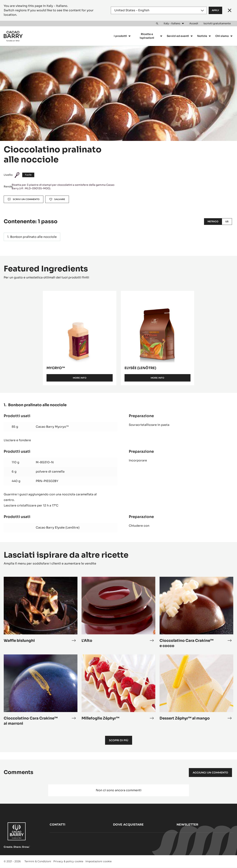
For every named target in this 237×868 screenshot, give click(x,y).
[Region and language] (159, 10)
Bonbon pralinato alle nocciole (33, 237)
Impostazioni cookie (98, 861)
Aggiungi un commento (210, 773)
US (227, 221)
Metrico (213, 221)
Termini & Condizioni (38, 861)
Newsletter (187, 825)
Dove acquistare (128, 825)
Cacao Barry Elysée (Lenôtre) (58, 528)
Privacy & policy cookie (68, 861)
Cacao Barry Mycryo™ (52, 427)
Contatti (57, 825)
